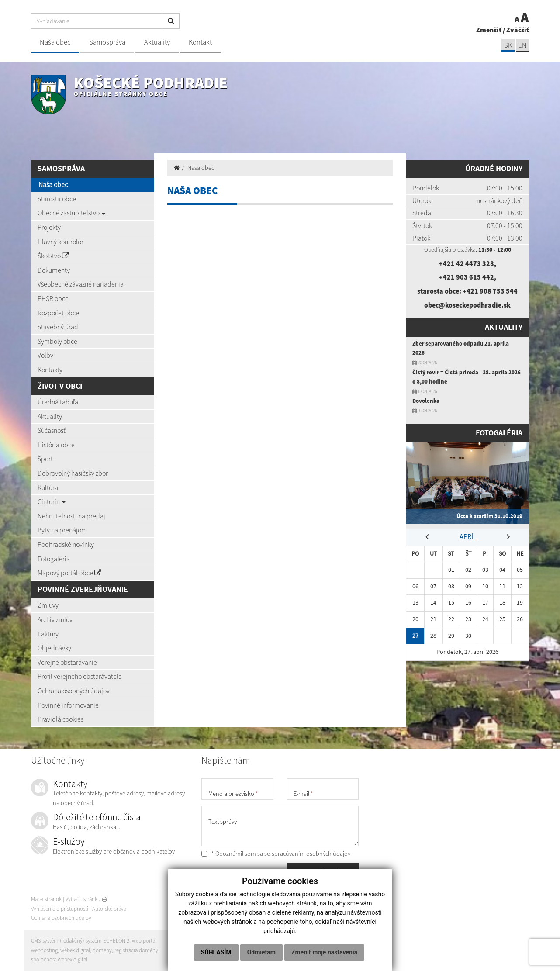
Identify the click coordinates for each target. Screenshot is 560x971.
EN (522, 45)
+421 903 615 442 (467, 277)
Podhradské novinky (66, 544)
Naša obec (55, 42)
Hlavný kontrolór (60, 242)
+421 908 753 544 (490, 291)
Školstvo (53, 256)
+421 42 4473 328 (467, 263)
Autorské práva (109, 909)
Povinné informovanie (68, 705)
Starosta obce (57, 199)
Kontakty (50, 370)
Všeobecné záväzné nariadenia (81, 284)
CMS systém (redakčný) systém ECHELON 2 (80, 941)
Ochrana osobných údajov (74, 691)
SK (508, 45)
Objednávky (54, 648)
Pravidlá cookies (60, 719)
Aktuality (157, 42)
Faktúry (48, 634)
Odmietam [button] (261, 952)
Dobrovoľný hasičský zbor (73, 473)
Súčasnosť (52, 430)
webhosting (44, 950)
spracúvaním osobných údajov (311, 854)
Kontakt (200, 42)
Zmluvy (48, 605)
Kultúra (48, 487)
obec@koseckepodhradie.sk (467, 305)
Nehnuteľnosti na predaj (71, 516)
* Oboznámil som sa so (276, 854)
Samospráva (107, 42)
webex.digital (75, 950)
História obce (56, 445)
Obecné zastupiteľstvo (71, 213)
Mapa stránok (46, 899)
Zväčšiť (518, 30)
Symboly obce (57, 341)
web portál (144, 941)
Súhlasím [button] (216, 952)
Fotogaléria (54, 559)
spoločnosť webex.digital (59, 959)
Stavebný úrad (58, 327)
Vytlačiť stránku (86, 899)
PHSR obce (53, 298)
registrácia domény (136, 950)
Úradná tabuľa (58, 402)
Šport (45, 459)
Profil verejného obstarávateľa (80, 676)
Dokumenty (54, 270)
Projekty (49, 227)
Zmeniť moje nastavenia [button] (324, 952)
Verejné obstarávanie (67, 662)
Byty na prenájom (62, 530)
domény (102, 950)
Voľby (45, 355)
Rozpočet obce (58, 313)
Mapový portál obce (69, 573)
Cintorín (52, 501)
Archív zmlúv (55, 619)
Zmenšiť (489, 30)
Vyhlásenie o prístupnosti (60, 909)
